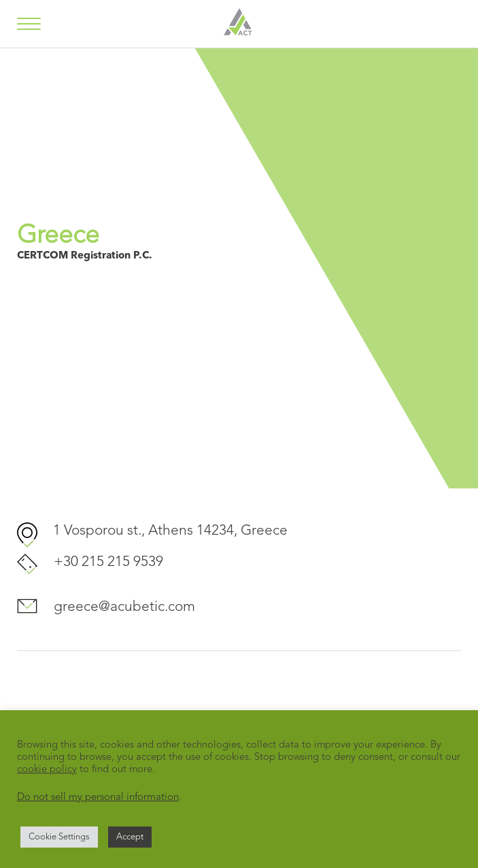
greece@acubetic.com (124, 607)
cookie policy (47, 770)
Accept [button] (130, 837)
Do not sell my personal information (98, 798)
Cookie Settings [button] (59, 837)
